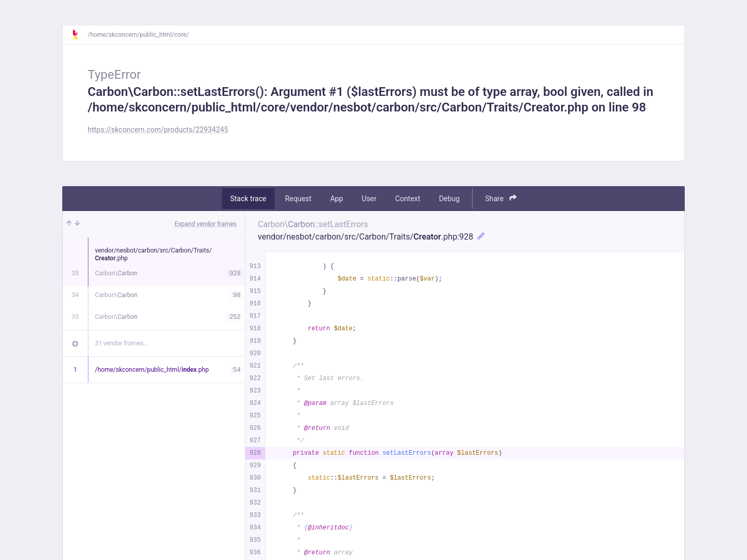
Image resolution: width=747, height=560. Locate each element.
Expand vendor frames (206, 224)
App (336, 199)
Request (298, 199)
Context (408, 199)
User (369, 199)
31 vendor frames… (121, 343)
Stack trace (248, 199)
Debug (449, 199)
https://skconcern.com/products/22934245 (158, 130)
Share (501, 198)
